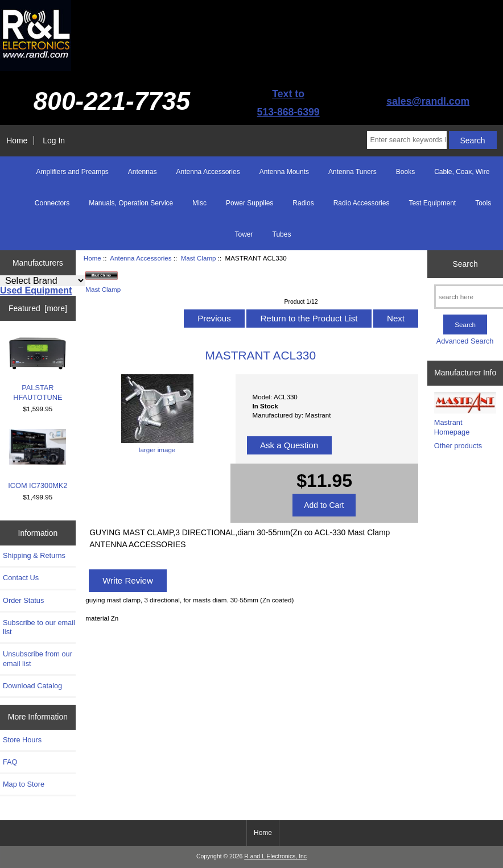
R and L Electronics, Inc (275, 856)
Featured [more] (38, 308)
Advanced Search (465, 341)
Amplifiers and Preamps (72, 172)
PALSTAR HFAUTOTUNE (38, 369)
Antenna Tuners (352, 172)
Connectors (52, 203)
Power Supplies (250, 203)
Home (17, 140)
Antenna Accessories (141, 258)
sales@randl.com (428, 101)
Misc (199, 203)
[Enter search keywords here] (407, 140)
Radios (303, 203)
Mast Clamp (199, 258)
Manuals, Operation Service (131, 203)
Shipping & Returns (34, 555)
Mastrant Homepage (452, 427)
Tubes (282, 234)
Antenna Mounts (284, 172)
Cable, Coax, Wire (462, 172)
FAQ (10, 762)
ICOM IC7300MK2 (38, 459)
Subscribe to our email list (39, 627)
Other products (458, 446)
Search (465, 264)
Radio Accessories (362, 203)
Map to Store (24, 784)
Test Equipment (432, 203)
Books (405, 172)
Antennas (143, 172)
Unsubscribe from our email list (38, 658)
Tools (483, 203)
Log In (54, 140)
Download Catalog (32, 686)
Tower (244, 234)
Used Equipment (36, 290)
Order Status (23, 600)
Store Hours (22, 740)
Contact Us (21, 578)
